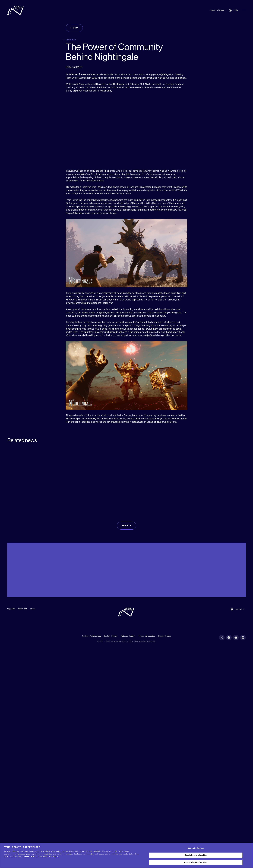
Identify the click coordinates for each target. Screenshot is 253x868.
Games (221, 10)
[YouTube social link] (236, 638)
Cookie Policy (111, 636)
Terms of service (147, 636)
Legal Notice (165, 636)
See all (125, 526)
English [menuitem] (238, 609)
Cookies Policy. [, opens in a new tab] (51, 856)
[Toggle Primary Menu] (244, 10)
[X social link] (222, 638)
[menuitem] (239, 609)
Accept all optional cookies (196, 862)
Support (11, 609)
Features (71, 40)
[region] (126, 855)
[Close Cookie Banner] (249, 855)
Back (75, 28)
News (213, 10)
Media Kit (22, 609)
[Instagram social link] (243, 638)
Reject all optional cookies (196, 855)
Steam (150, 422)
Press (33, 609)
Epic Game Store (167, 422)
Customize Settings (196, 848)
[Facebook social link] (229, 638)
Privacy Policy (128, 636)
